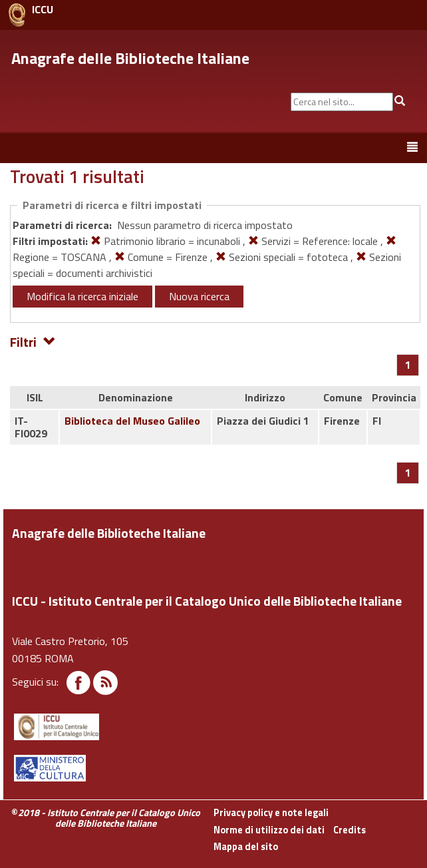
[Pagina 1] (408, 365)
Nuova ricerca (199, 296)
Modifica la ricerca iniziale (82, 296)
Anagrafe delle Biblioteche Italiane (130, 58)
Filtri (33, 341)
